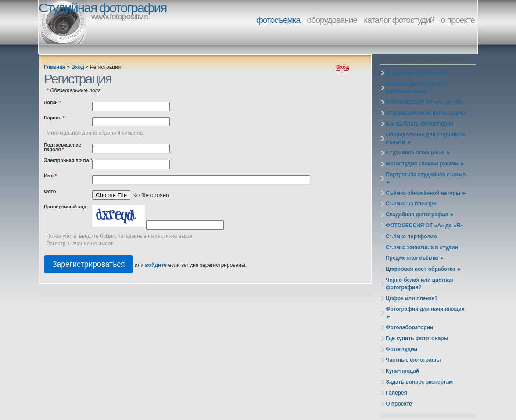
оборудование (332, 20)
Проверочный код (65, 207)
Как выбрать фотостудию (419, 124)
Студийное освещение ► (418, 153)
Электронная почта (68, 161)
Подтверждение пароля (63, 147)
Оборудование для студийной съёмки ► (425, 138)
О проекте (399, 404)
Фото (50, 192)
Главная (55, 67)
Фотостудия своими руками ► (425, 164)
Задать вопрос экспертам (419, 382)
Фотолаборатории (409, 327)
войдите (156, 265)
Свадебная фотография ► (420, 215)
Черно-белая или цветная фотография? (419, 284)
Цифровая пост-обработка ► (424, 269)
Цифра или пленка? (412, 298)
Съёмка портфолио (411, 237)
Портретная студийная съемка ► (426, 178)
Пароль (54, 118)
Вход (78, 67)
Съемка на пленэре (411, 204)
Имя (50, 176)
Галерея (396, 393)
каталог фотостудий (399, 20)
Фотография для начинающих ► (425, 313)
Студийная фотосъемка (417, 73)
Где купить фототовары (417, 338)
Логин (52, 103)
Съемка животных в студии (422, 248)
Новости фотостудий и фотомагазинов (416, 88)
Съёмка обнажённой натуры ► (426, 193)
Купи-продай (402, 371)
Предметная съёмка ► (415, 258)
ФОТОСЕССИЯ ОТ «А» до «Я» (424, 102)
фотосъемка (278, 20)
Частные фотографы (413, 360)
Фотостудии (401, 349)
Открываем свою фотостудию (425, 113)
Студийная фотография (102, 8)
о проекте (458, 20)
